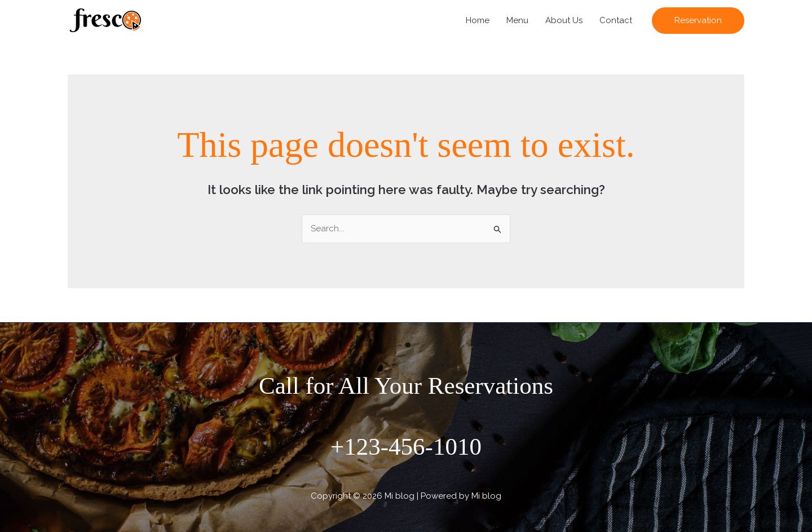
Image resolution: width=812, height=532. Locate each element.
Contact (616, 20)
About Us (564, 20)
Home (478, 20)
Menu (517, 20)
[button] (698, 21)
